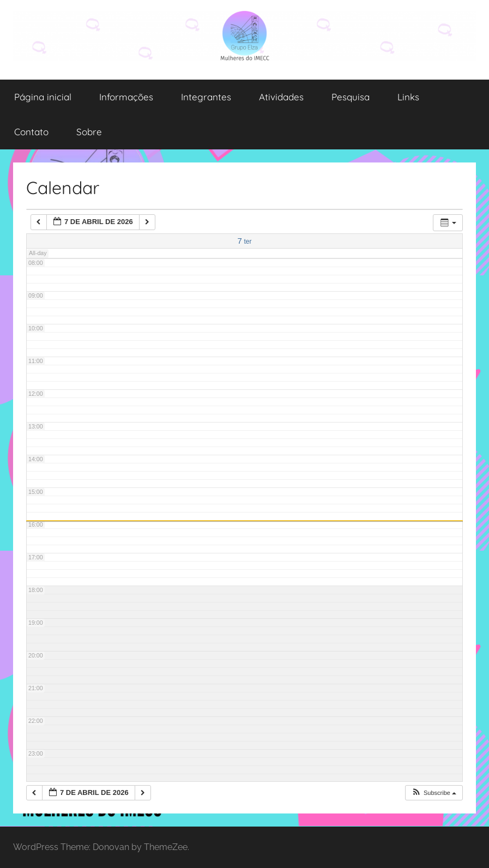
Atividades (281, 97)
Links (408, 97)
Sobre (89, 132)
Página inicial (43, 97)
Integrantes (206, 97)
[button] (434, 793)
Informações (126, 97)
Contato (31, 132)
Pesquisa (351, 97)
